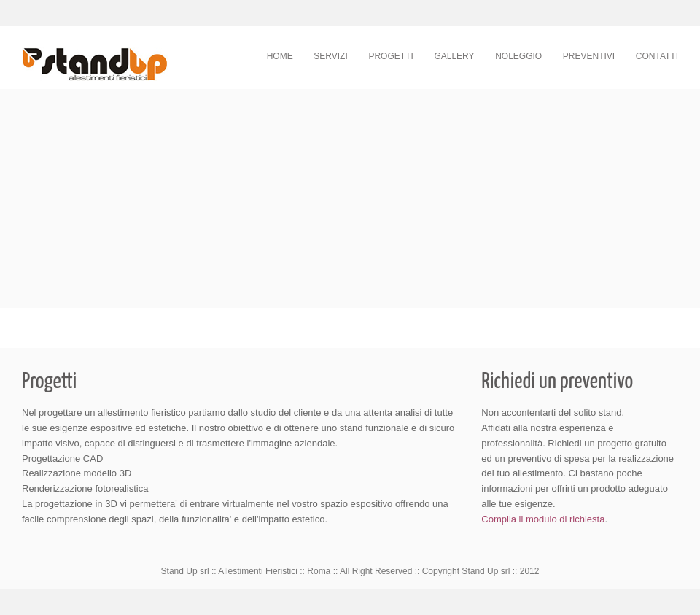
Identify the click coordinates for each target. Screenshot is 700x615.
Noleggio (518, 56)
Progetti (390, 56)
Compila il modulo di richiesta (543, 519)
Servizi (330, 56)
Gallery (454, 56)
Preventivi (589, 56)
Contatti (657, 56)
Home (280, 56)
